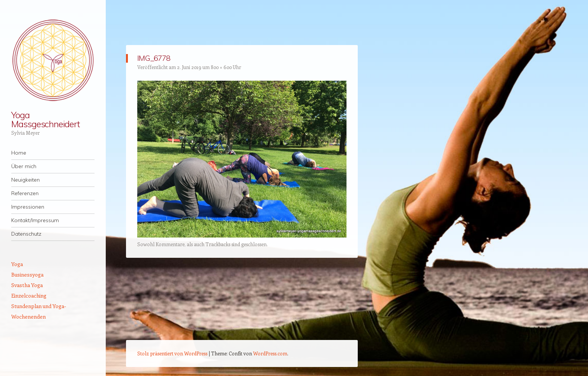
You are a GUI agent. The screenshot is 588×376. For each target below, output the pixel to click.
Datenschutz (26, 234)
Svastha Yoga (27, 285)
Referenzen (25, 193)
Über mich (24, 166)
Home (19, 153)
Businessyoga (27, 274)
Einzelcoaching (29, 296)
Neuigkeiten (25, 180)
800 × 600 (221, 67)
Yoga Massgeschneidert (46, 119)
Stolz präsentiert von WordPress (172, 353)
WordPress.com (270, 353)
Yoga (17, 264)
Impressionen (28, 207)
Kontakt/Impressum (35, 220)
